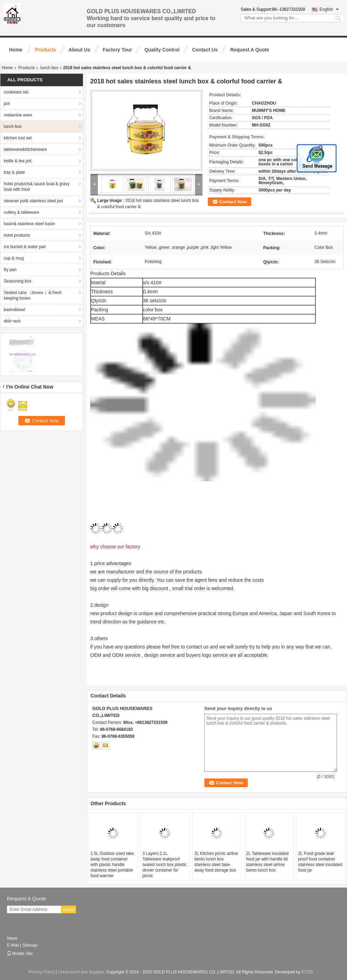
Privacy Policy (42, 972)
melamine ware (18, 115)
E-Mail (13, 945)
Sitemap (30, 945)
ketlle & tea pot (18, 161)
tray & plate (14, 172)
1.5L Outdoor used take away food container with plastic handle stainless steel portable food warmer (112, 865)
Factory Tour (117, 50)
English (329, 9)
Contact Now (233, 202)
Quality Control (162, 50)
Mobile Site (20, 954)
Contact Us (205, 50)
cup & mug (14, 258)
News (12, 938)
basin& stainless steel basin (29, 224)
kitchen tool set (18, 138)
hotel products (17, 235)
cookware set (16, 92)
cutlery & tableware (22, 212)
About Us (79, 50)
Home (16, 50)
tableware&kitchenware (25, 149)
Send (69, 910)
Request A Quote (250, 50)
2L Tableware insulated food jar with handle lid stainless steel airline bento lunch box (268, 862)
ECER (307, 972)
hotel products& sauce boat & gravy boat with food (37, 187)
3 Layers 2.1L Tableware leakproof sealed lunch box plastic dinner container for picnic (164, 865)
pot (7, 104)
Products (46, 50)
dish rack (12, 321)
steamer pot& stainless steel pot (33, 201)
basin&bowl (14, 310)
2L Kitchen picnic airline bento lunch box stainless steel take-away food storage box (216, 862)
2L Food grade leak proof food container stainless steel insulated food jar (320, 862)
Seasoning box (18, 281)
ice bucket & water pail (25, 247)
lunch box (49, 68)
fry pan (10, 270)
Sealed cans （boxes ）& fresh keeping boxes (33, 295)
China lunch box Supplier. (82, 972)
